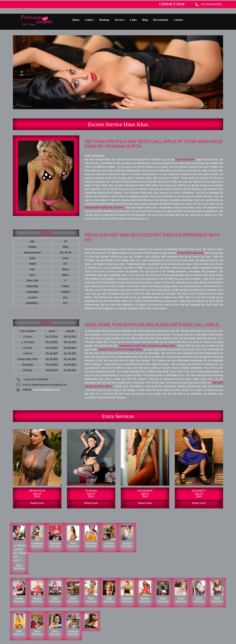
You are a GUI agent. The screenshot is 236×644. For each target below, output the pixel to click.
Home (76, 20)
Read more (19, 568)
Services (120, 20)
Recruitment (161, 20)
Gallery (89, 20)
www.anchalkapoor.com (47, 390)
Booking (104, 20)
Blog (145, 20)
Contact (178, 20)
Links (133, 20)
